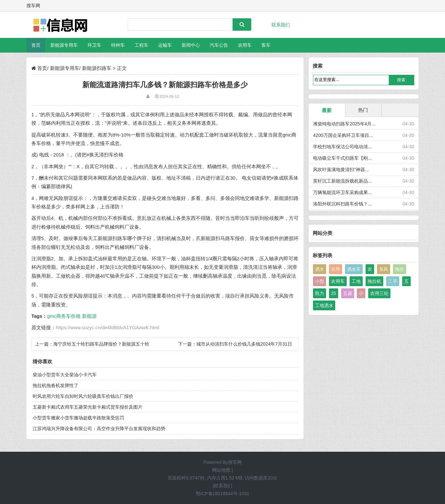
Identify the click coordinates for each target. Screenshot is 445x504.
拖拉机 (374, 281)
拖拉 (400, 269)
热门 (363, 110)
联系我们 (281, 25)
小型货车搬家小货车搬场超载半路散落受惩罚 (78, 418)
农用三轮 (379, 293)
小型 (320, 281)
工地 (356, 281)
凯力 (320, 293)
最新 (327, 110)
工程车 (141, 45)
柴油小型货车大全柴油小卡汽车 (65, 375)
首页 (36, 45)
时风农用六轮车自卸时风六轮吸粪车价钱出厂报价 (83, 396)
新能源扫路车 (97, 68)
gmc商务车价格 (64, 316)
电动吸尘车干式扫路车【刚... (342, 158)
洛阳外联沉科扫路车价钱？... (342, 204)
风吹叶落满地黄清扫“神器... (341, 170)
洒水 (320, 269)
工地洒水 (324, 305)
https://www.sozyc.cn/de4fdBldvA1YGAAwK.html (107, 328)
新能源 (89, 316)
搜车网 (235, 462)
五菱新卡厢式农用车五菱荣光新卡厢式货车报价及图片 (88, 407)
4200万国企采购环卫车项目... (343, 135)
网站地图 (221, 470)
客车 (266, 45)
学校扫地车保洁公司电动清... (342, 147)
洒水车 (354, 269)
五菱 (348, 293)
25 (334, 293)
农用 (336, 269)
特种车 (118, 45)
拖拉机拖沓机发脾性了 (56, 385)
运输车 (165, 45)
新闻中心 (191, 45)
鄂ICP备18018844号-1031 (222, 494)
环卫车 (94, 45)
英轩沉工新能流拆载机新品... (342, 181)
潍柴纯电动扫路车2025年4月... (344, 124)
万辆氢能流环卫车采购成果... (342, 192)
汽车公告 (219, 45)
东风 (384, 269)
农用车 (245, 45)
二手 (393, 281)
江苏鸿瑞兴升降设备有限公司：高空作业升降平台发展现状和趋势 (99, 429)
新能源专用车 (64, 45)
